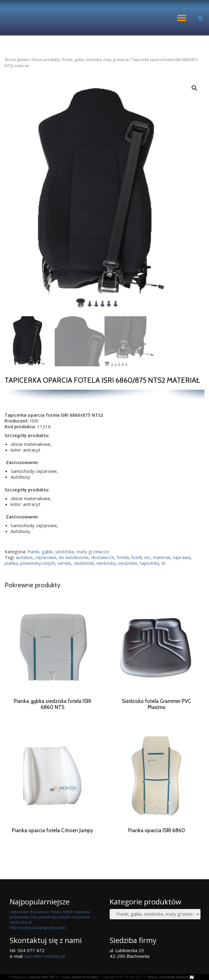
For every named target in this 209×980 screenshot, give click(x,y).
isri (147, 557)
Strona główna (17, 60)
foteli (137, 557)
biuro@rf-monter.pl (45, 962)
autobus (24, 557)
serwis (64, 563)
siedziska (106, 563)
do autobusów (74, 557)
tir (164, 563)
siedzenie (84, 563)
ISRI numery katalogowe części (38, 933)
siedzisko (128, 563)
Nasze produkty (46, 60)
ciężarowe (46, 557)
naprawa (182, 557)
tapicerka (149, 563)
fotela (123, 557)
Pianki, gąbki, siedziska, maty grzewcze (96, 60)
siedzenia (80, 923)
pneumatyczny (23, 923)
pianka (11, 563)
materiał (161, 557)
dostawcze (103, 557)
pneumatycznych (38, 563)
